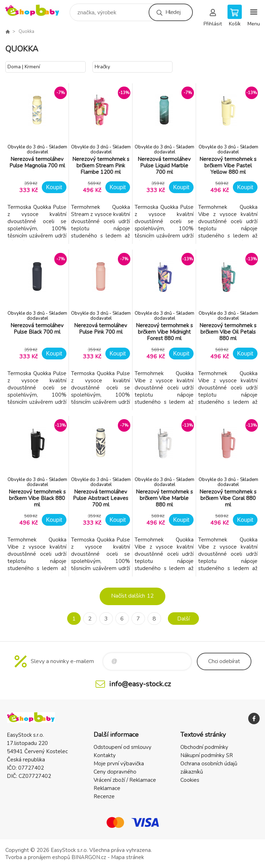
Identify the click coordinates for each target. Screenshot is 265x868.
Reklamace (107, 788)
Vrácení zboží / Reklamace (125, 780)
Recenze (104, 796)
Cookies (190, 780)
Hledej (173, 12)
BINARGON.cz (89, 857)
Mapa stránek (127, 857)
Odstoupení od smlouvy (122, 747)
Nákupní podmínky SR (207, 755)
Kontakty (105, 755)
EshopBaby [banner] (37, 11)
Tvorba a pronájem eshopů (38, 857)
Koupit (54, 187)
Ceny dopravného (115, 772)
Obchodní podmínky (204, 747)
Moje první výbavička (119, 764)
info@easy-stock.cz (140, 684)
